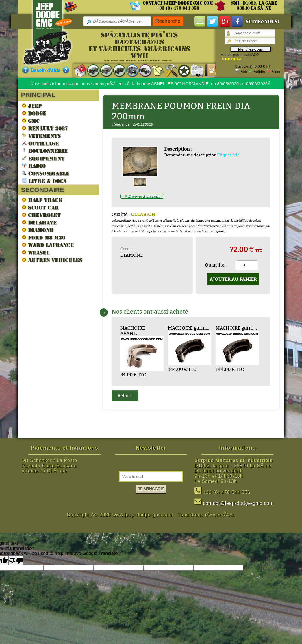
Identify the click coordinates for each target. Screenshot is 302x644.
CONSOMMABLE (46, 173)
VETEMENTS (41, 136)
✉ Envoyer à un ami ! (142, 196)
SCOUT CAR (40, 207)
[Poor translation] (16, 561)
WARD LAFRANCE (48, 245)
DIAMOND (38, 230)
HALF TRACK (42, 200)
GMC (31, 121)
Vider (276, 72)
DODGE (34, 113)
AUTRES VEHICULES (52, 260)
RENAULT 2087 (45, 128)
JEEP (32, 106)
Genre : (126, 249)
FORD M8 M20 (43, 237)
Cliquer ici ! (228, 155)
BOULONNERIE (45, 151)
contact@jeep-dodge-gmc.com (178, 3)
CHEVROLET (41, 215)
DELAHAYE (39, 222)
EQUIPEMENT (43, 158)
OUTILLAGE (40, 143)
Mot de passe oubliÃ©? (240, 55)
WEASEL (36, 252)
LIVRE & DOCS (44, 181)
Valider (260, 72)
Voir (244, 72)
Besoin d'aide (46, 70)
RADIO (34, 166)
